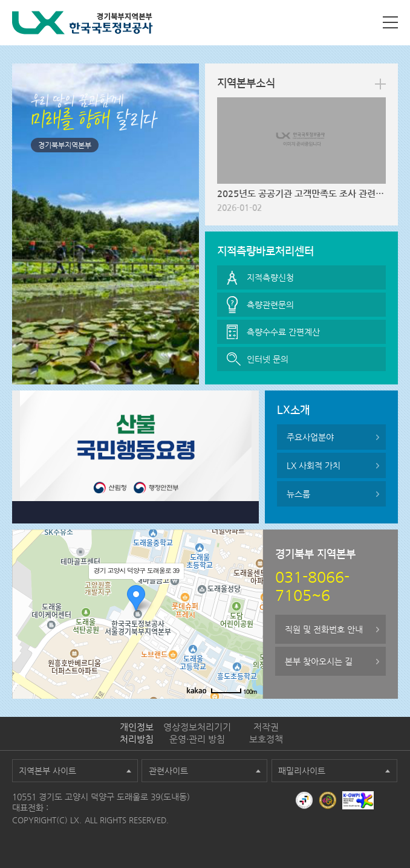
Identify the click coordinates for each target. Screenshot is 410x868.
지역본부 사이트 (47, 771)
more (380, 84)
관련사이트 (168, 771)
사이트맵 (390, 22)
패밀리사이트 (302, 771)
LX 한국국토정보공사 (83, 23)
